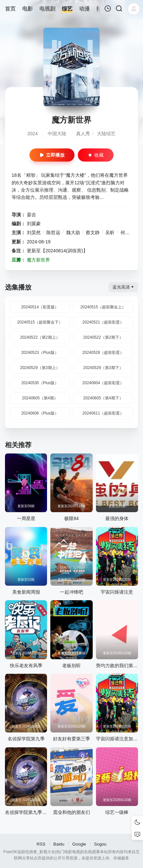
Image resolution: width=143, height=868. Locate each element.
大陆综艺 (106, 134)
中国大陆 (57, 134)
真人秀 (83, 134)
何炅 (125, 232)
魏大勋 (73, 232)
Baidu (59, 844)
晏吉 (31, 215)
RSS (41, 844)
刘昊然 (34, 232)
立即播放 (52, 155)
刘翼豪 (34, 224)
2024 (33, 134)
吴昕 (110, 232)
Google (79, 844)
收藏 (96, 155)
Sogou (100, 844)
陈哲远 (53, 232)
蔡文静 (93, 232)
